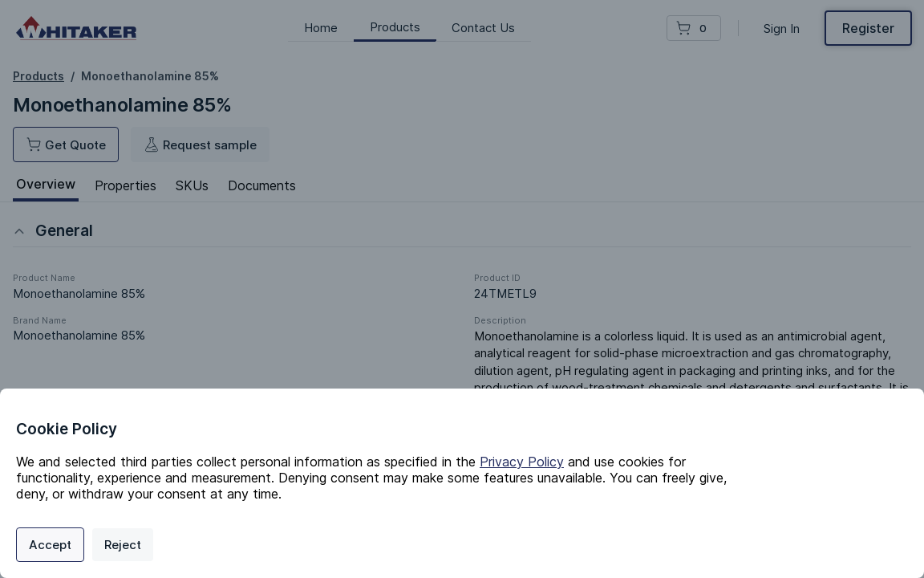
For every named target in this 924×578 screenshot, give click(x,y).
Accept (50, 545)
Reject (123, 545)
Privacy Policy (522, 462)
